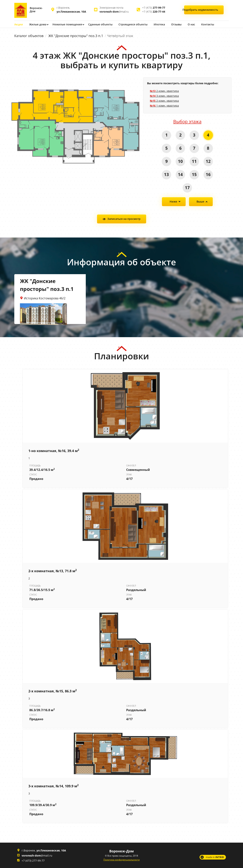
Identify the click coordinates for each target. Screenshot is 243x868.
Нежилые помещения (68, 24)
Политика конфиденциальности (122, 860)
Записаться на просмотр (124, 219)
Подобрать (204, 10)
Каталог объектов (29, 36)
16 (208, 174)
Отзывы (178, 24)
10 (180, 161)
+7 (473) (154, 8)
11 (194, 161)
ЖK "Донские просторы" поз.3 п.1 (76, 36)
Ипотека (160, 24)
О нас (193, 24)
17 (187, 187)
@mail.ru (114, 12)
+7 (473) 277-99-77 (33, 860)
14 (180, 174)
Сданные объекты (101, 24)
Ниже (173, 201)
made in (215, 857)
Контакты (209, 24)
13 (166, 174)
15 (194, 174)
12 (208, 161)
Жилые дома (38, 24)
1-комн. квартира (164, 105)
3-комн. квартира (164, 96)
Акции (19, 24)
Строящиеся (134, 24)
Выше (200, 201)
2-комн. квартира (164, 91)
